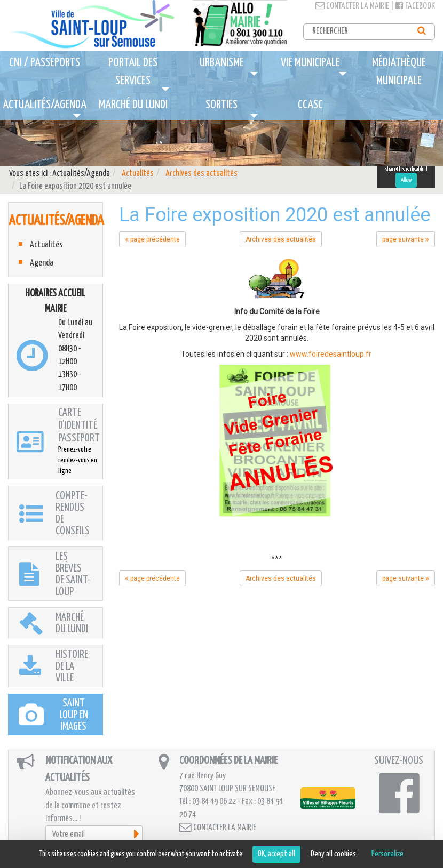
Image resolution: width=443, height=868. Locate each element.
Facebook (415, 6)
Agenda (42, 263)
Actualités (138, 174)
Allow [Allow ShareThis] (406, 180)
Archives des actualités (201, 174)
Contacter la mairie (352, 6)
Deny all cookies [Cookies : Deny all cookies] (333, 854)
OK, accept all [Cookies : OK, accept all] (276, 854)
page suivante (406, 239)
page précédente (152, 239)
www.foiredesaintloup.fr (331, 354)
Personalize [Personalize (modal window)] (387, 854)
